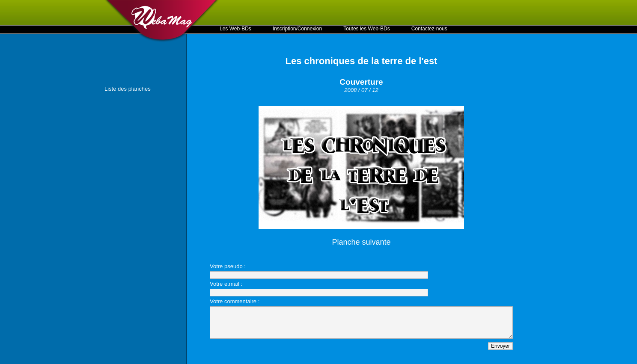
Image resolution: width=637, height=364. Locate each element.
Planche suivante (361, 242)
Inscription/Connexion (297, 29)
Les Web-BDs (235, 29)
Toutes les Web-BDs (367, 29)
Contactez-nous (429, 29)
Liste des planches (128, 89)
